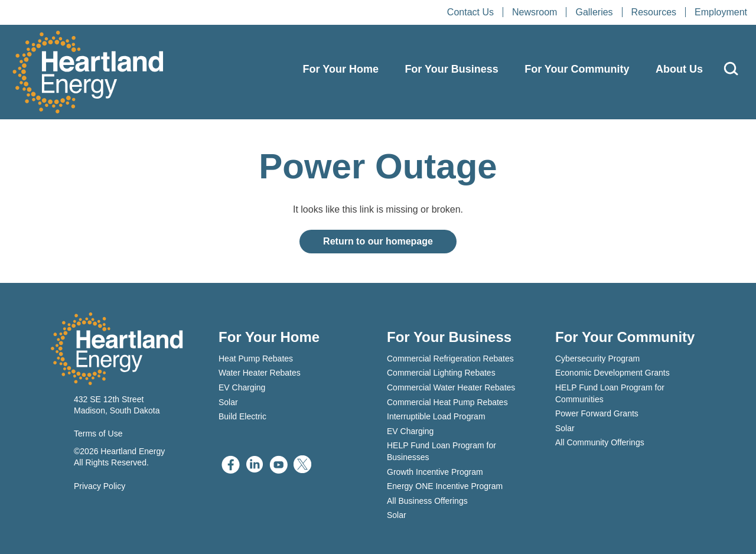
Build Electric (242, 416)
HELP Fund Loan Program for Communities (610, 393)
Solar (228, 402)
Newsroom (535, 12)
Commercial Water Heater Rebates (451, 387)
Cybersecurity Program (597, 359)
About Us (679, 69)
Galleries (594, 12)
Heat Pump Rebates (256, 359)
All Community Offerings (600, 442)
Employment (721, 12)
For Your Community (577, 69)
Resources (654, 12)
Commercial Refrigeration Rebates (450, 359)
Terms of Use (98, 434)
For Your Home (341, 69)
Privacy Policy (100, 486)
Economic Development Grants (612, 373)
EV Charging (242, 387)
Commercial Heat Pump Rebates (447, 402)
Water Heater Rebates (260, 373)
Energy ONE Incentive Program (445, 486)
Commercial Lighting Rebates (441, 373)
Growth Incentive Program (435, 472)
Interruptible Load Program (436, 416)
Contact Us (470, 12)
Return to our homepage (378, 241)
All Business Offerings (427, 501)
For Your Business (451, 69)
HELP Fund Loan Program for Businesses (441, 451)
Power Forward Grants (597, 413)
